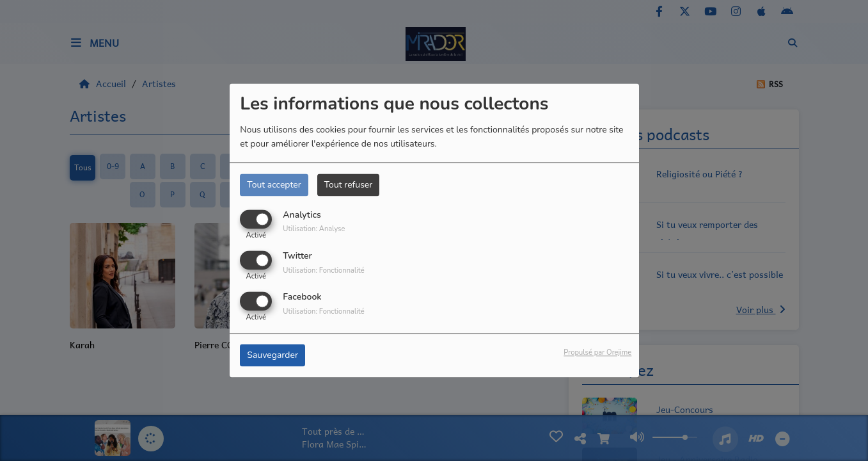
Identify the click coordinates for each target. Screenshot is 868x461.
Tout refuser (349, 185)
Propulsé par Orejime (597, 353)
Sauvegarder (272, 356)
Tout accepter (274, 185)
